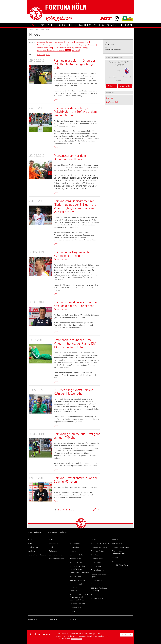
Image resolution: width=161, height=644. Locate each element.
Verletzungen (60, 50)
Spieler (56, 48)
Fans (55, 42)
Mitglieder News (62, 45)
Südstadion (78, 48)
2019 (39, 54)
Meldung (54, 45)
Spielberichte (48, 48)
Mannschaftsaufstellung (82, 42)
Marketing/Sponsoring (43, 45)
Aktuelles (50, 42)
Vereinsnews (52, 50)
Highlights (61, 42)
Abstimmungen (41, 42)
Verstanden (126, 634)
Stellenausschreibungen (66, 48)
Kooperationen (70, 42)
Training (85, 48)
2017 (48, 54)
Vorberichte (76, 50)
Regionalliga (83, 45)
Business (110, 98)
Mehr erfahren (76, 639)
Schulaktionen (92, 45)
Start (31, 30)
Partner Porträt (73, 45)
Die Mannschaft (112, 102)
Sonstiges (40, 48)
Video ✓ (68, 50)
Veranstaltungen (42, 50)
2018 (43, 54)
